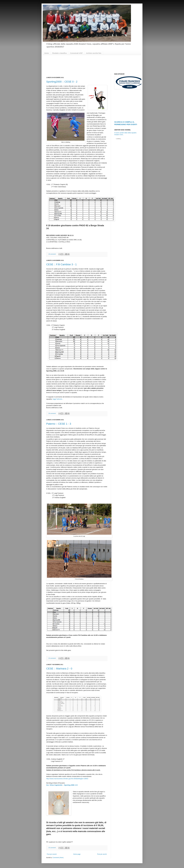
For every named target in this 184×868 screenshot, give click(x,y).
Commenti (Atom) (58, 858)
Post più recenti (52, 854)
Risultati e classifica (59, 53)
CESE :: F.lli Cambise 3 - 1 (61, 264)
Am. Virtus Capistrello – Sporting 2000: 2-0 (62, 785)
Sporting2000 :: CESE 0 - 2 (62, 82)
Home (47, 53)
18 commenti (52, 254)
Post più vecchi (102, 854)
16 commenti (52, 848)
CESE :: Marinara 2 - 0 (59, 669)
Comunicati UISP (76, 53)
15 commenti (52, 658)
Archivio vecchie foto (94, 53)
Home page (77, 854)
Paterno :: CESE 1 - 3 (59, 424)
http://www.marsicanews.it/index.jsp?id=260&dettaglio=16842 (67, 779)
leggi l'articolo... (58, 399)
